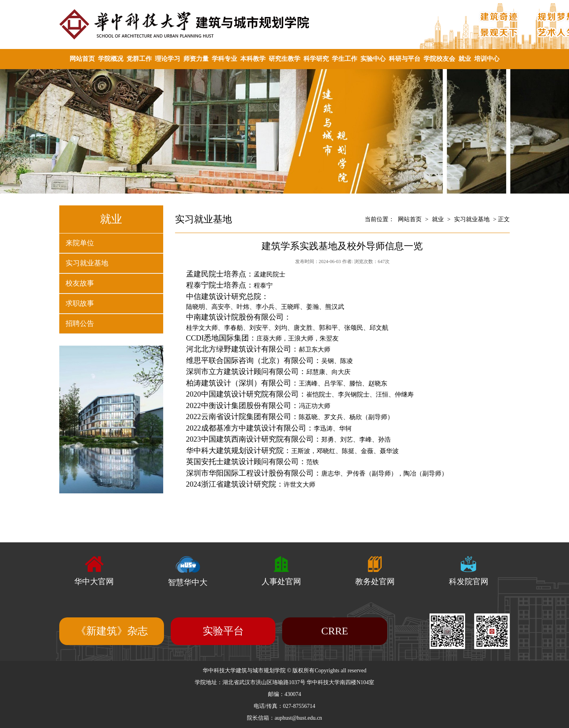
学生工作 (345, 59)
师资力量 (196, 59)
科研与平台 (405, 59)
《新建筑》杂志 (112, 631)
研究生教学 (284, 59)
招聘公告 (80, 324)
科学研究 (316, 59)
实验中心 (373, 59)
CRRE (335, 631)
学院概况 (111, 59)
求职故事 (80, 303)
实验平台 (223, 631)
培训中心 (487, 59)
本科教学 (253, 59)
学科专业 (224, 59)
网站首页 (82, 59)
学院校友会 (439, 59)
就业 (465, 59)
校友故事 (80, 283)
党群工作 (139, 59)
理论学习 (168, 59)
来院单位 (80, 243)
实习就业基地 (87, 263)
